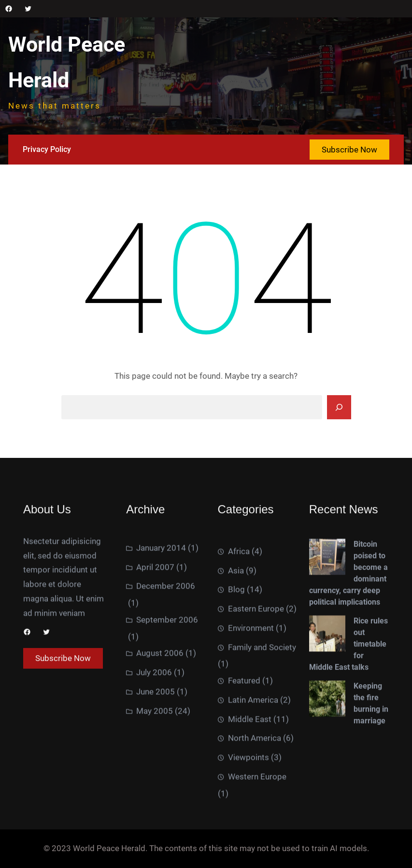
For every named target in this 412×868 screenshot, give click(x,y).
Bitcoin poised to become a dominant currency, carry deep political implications (348, 670)
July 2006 (154, 766)
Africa (239, 685)
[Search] (339, 407)
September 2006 (167, 714)
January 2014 (161, 642)
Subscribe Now (349, 150)
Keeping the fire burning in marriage (371, 801)
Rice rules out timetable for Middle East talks (348, 741)
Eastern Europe (256, 742)
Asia (236, 704)
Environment (251, 761)
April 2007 (155, 661)
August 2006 (160, 747)
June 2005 (156, 785)
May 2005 (155, 805)
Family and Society (262, 781)
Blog (236, 723)
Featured (244, 814)
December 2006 (166, 680)
